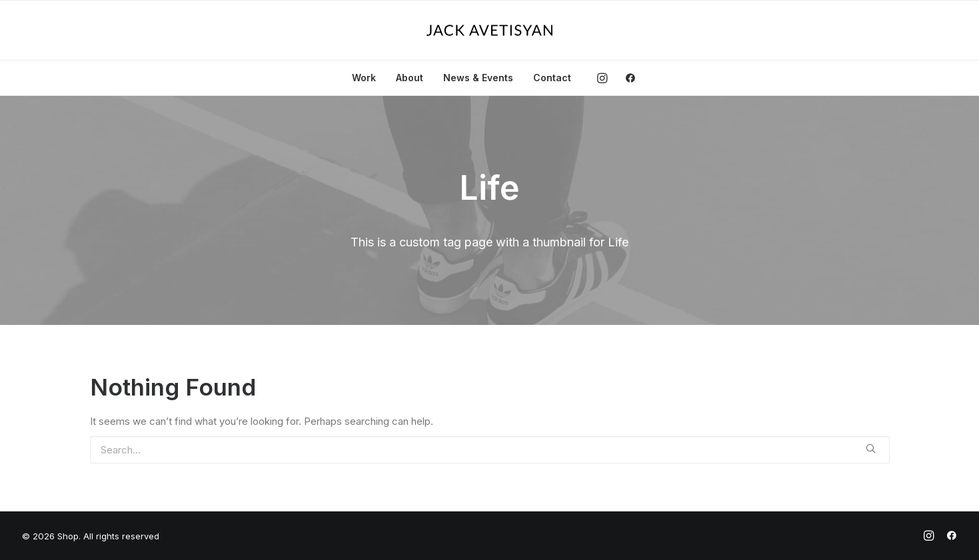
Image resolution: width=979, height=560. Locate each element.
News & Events (478, 78)
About (410, 78)
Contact (552, 78)
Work (364, 78)
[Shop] (489, 30)
